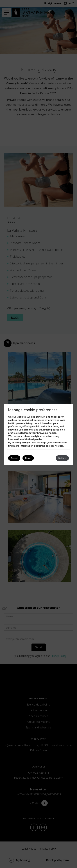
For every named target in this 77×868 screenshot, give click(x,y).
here (24, 443)
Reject (28, 458)
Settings (62, 458)
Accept (14, 458)
